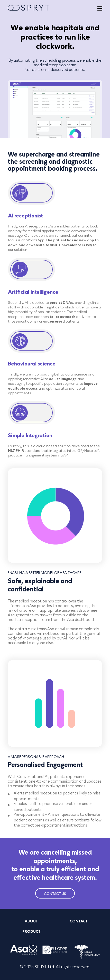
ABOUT (31, 921)
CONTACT (79, 921)
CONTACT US (55, 894)
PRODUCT (31, 932)
